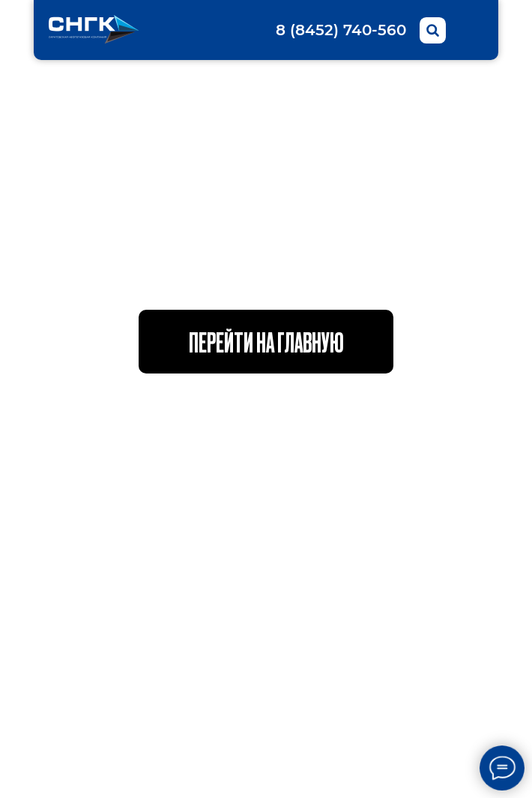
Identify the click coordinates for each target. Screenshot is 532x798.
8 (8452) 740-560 (341, 30)
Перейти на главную (266, 341)
